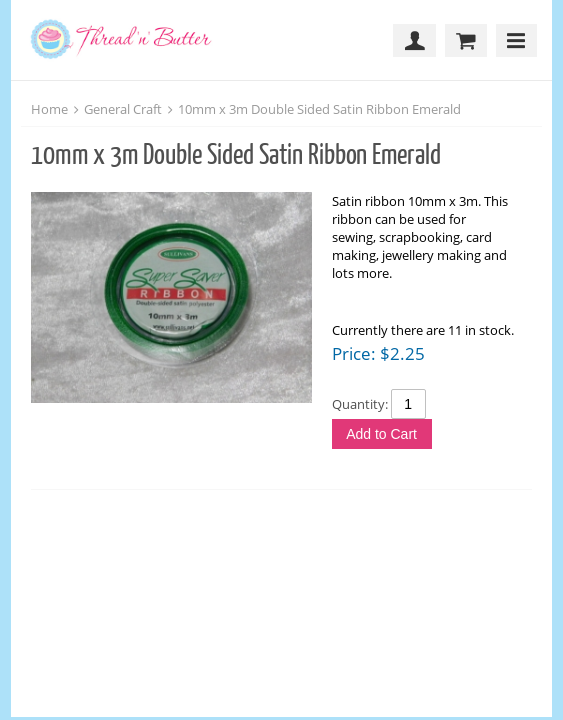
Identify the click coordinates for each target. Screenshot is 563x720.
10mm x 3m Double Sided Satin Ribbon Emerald (319, 109)
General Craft (123, 109)
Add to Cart (381, 434)
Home (49, 109)
